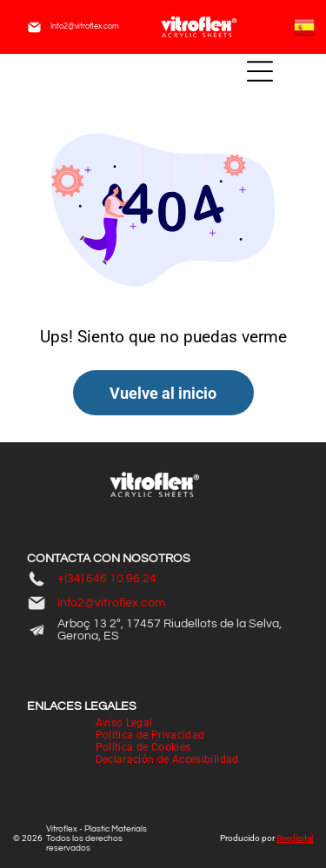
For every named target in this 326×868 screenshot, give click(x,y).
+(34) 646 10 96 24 (107, 579)
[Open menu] (260, 71)
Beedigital (295, 838)
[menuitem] (124, 723)
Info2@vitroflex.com (85, 27)
